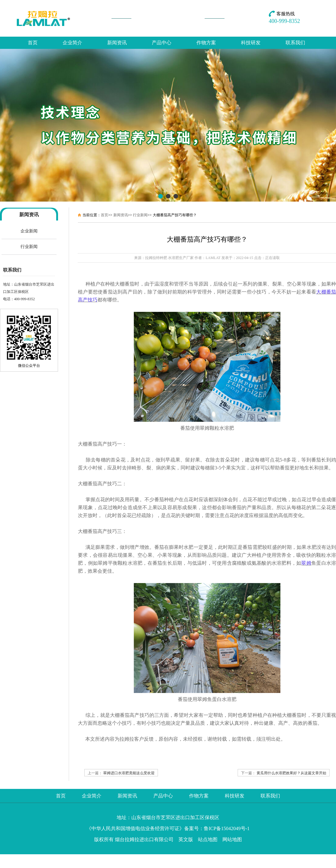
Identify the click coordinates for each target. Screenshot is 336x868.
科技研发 (251, 43)
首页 (33, 43)
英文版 (186, 839)
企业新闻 (29, 231)
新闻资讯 (117, 43)
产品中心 (162, 43)
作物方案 (206, 43)
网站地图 (232, 839)
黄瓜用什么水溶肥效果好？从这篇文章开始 (291, 773)
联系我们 (295, 43)
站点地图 (208, 839)
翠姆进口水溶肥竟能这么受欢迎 (129, 773)
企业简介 (72, 43)
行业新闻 (29, 247)
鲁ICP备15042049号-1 (227, 828)
